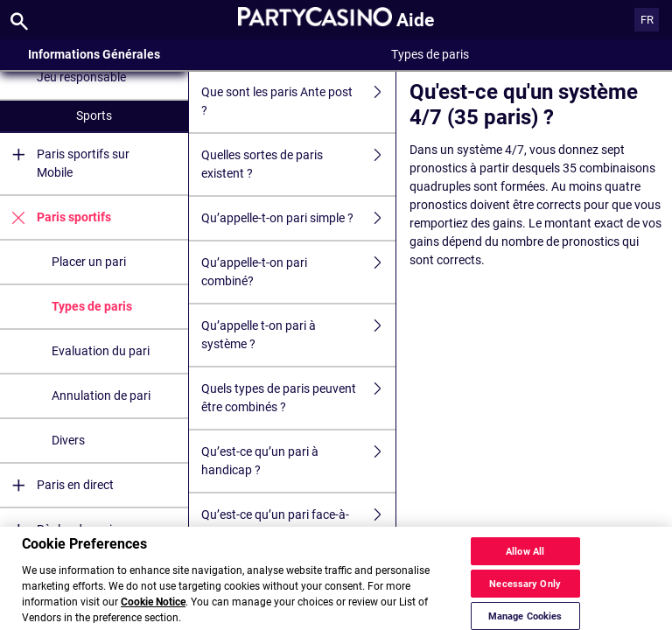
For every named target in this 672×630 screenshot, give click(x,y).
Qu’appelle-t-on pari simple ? (298, 218)
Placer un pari (89, 262)
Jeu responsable (81, 77)
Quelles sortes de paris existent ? (298, 164)
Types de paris (92, 306)
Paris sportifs (56, 217)
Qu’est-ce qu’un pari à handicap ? (298, 461)
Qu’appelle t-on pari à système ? (298, 335)
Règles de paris (59, 530)
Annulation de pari (101, 395)
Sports (94, 115)
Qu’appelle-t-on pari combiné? (298, 272)
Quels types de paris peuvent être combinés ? (298, 398)
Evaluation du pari (101, 351)
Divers (68, 440)
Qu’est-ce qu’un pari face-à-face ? (298, 524)
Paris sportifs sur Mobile (65, 164)
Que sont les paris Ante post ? (298, 101)
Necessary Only (525, 615)
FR (647, 20)
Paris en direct (57, 485)
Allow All (525, 582)
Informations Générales (94, 54)
